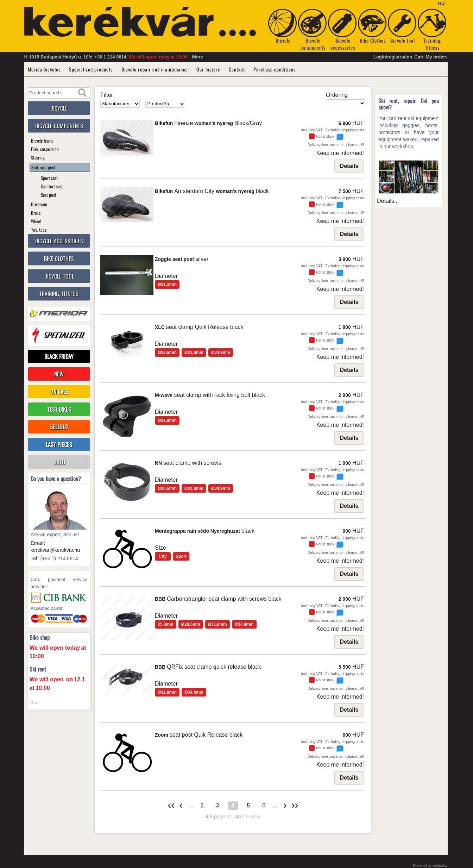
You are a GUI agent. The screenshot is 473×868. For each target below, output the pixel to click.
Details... (388, 201)
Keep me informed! (340, 153)
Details (349, 166)
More (198, 57)
